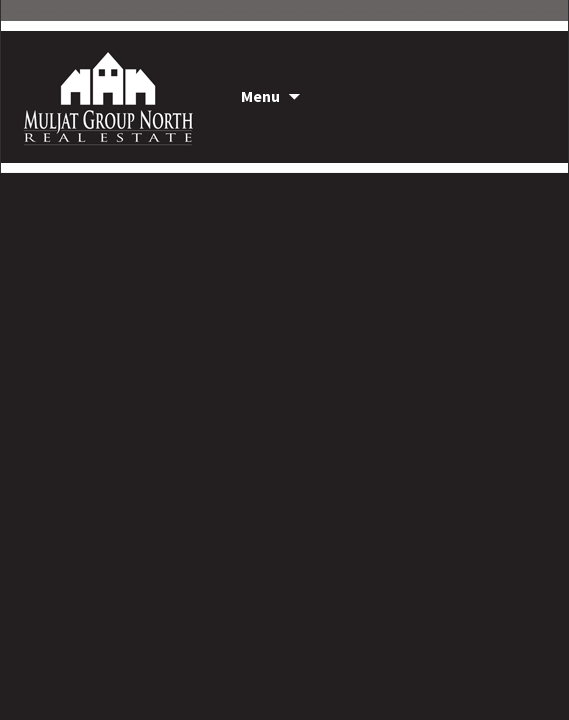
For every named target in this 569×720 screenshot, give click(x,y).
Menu (260, 96)
